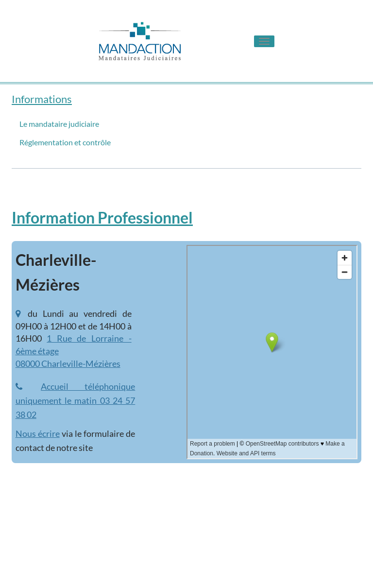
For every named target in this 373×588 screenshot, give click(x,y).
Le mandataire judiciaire (59, 124)
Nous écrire (38, 433)
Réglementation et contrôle (65, 142)
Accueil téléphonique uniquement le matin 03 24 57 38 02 (76, 400)
